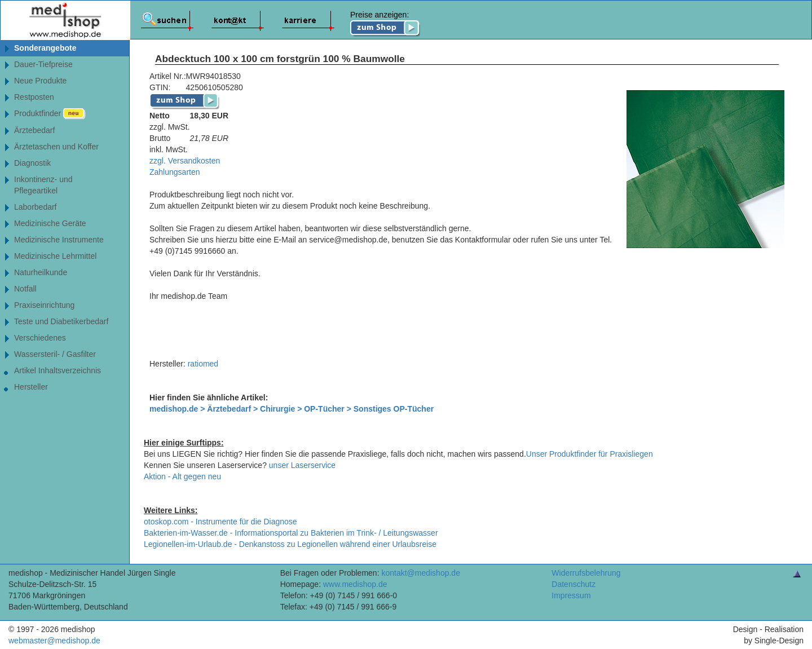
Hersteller (31, 387)
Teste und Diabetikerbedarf (61, 321)
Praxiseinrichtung (44, 305)
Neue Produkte (40, 81)
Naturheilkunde (41, 272)
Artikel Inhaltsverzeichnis (58, 370)
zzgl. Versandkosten (185, 161)
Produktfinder (50, 114)
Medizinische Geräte (50, 223)
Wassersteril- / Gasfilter (55, 354)
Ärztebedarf (34, 130)
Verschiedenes (40, 338)
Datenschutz (573, 584)
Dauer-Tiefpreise (43, 64)
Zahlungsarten (175, 172)
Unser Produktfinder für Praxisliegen (590, 454)
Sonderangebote (45, 48)
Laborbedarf (36, 207)
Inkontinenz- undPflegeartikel (43, 185)
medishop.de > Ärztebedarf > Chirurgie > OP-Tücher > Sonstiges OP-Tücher (292, 409)
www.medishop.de (355, 584)
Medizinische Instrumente (59, 240)
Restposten (34, 97)
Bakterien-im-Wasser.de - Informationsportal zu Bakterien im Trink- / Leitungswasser (291, 533)
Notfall (25, 289)
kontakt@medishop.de (421, 573)
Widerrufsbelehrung (586, 573)
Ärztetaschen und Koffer (56, 147)
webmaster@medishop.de (54, 641)
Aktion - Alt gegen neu (182, 476)
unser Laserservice (302, 465)
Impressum (571, 595)
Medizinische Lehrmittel (55, 256)
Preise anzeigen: (385, 24)
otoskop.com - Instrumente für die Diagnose (220, 522)
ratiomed (203, 364)
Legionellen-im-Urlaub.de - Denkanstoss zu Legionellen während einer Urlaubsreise (290, 544)
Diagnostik (32, 163)
